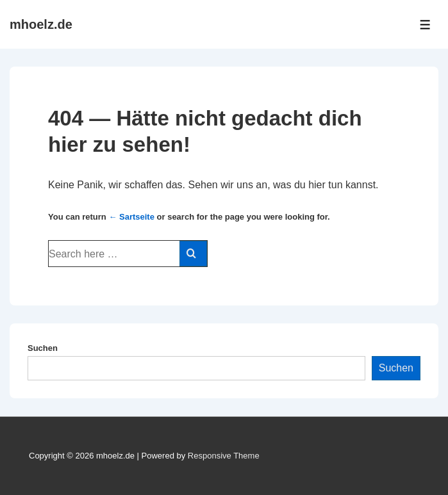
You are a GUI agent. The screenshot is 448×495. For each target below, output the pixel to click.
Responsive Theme (224, 456)
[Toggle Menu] (425, 25)
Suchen (43, 348)
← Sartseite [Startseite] (131, 217)
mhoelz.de (41, 24)
